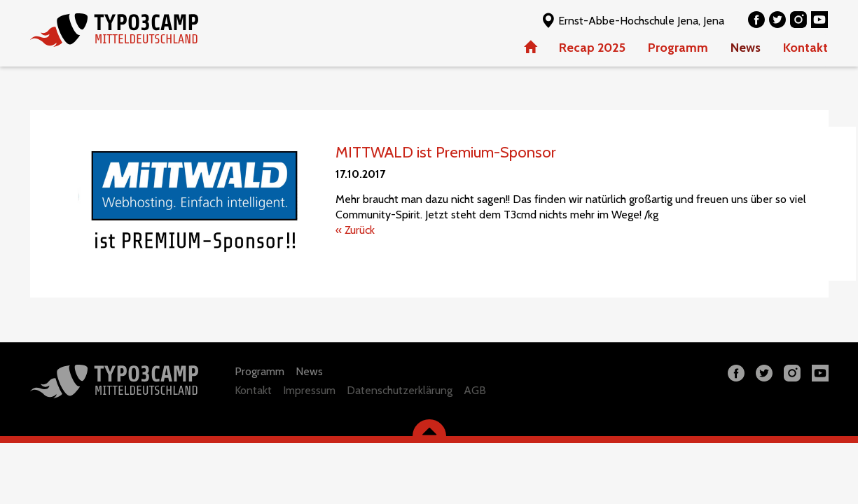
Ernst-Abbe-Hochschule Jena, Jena (632, 20)
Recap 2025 (592, 48)
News (746, 48)
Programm (678, 48)
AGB (475, 390)
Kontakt (805, 48)
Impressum (309, 390)
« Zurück (355, 230)
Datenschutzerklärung (400, 390)
